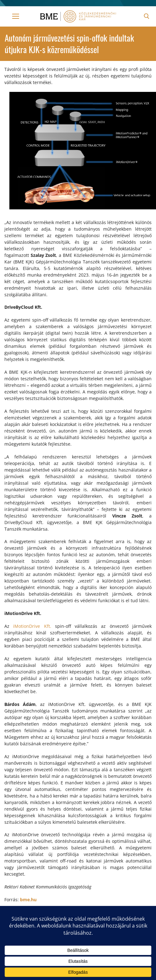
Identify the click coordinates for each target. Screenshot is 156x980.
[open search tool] (147, 16)
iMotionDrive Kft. (32, 626)
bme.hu (28, 900)
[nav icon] (16, 16)
